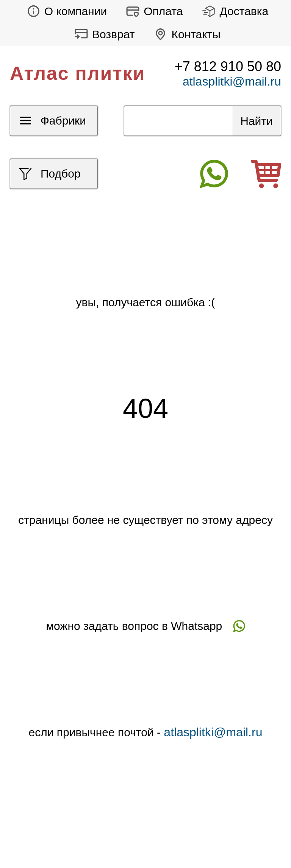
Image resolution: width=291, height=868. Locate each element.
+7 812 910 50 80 (228, 66)
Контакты (185, 34)
